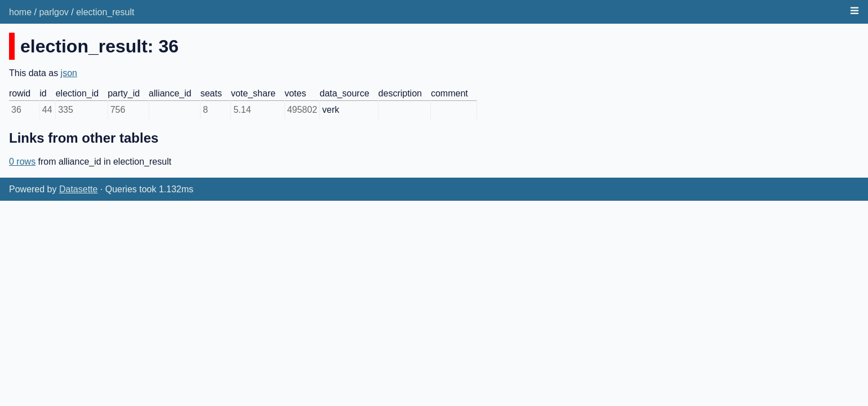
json (69, 73)
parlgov (54, 12)
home (20, 12)
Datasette (78, 189)
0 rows (22, 162)
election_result (105, 12)
